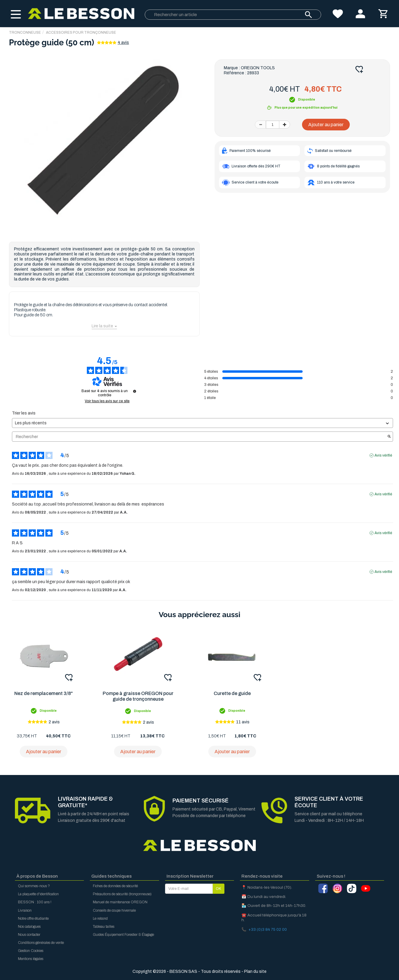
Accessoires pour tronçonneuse (81, 33)
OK (218, 889)
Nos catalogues (29, 927)
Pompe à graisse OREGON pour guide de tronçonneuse (138, 696)
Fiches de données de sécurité (115, 886)
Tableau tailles (104, 927)
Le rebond (100, 919)
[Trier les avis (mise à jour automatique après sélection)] (202, 423)
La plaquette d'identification (38, 894)
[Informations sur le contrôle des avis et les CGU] (135, 391)
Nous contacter (29, 935)
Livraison (25, 910)
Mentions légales (31, 959)
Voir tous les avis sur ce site (107, 401)
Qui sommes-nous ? (34, 886)
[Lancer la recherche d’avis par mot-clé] (389, 437)
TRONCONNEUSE (25, 33)
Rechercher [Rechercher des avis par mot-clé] (199, 437)
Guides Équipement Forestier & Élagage (123, 935)
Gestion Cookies (31, 951)
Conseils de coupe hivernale (114, 910)
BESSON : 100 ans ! (35, 902)
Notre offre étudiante (33, 919)
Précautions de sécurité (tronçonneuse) (122, 894)
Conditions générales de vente (41, 943)
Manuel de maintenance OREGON (120, 902)
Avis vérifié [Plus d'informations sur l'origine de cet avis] (383, 455)
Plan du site (255, 971)
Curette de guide (232, 693)
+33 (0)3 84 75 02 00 (268, 929)
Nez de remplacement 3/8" (44, 693)
